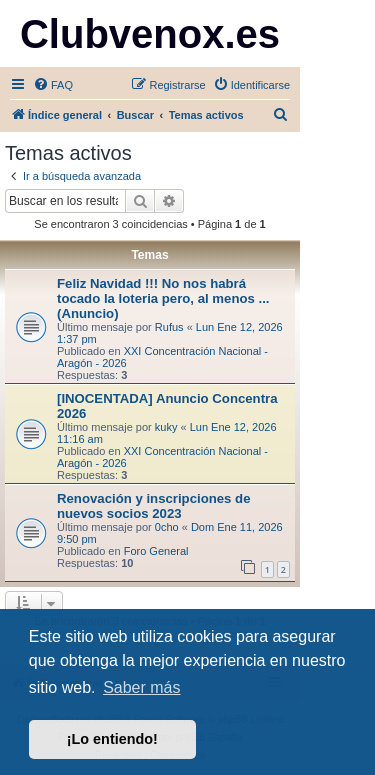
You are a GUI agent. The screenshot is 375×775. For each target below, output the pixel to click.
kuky (166, 427)
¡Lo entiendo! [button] (112, 739)
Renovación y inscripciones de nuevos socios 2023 (153, 506)
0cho (167, 527)
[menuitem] (53, 85)
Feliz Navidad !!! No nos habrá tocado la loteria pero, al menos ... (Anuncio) (163, 298)
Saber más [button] (141, 687)
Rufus (169, 327)
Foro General (156, 551)
